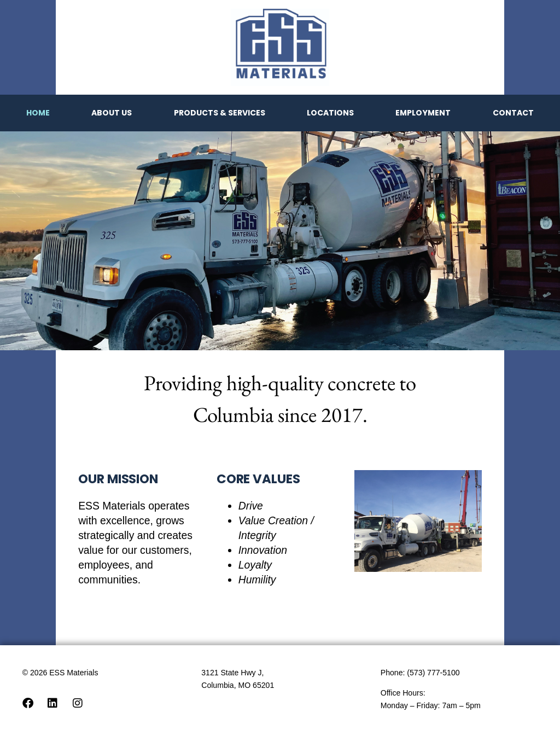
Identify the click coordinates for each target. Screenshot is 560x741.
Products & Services (220, 113)
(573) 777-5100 (433, 673)
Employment (423, 113)
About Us (112, 113)
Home (38, 113)
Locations (330, 113)
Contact (513, 113)
